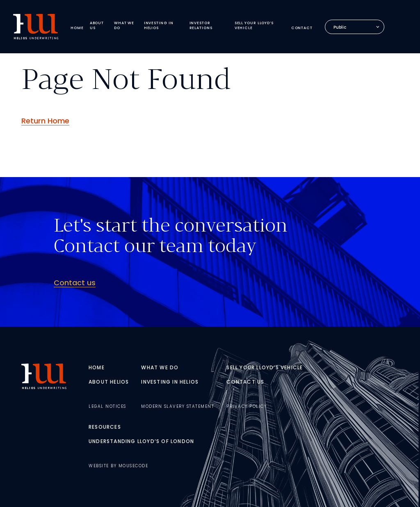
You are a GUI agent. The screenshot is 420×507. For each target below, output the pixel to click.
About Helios (109, 382)
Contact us (75, 283)
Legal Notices (107, 406)
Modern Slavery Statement (178, 406)
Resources (105, 427)
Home (97, 367)
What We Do (160, 367)
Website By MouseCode (118, 466)
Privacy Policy (247, 406)
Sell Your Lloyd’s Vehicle (265, 367)
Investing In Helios (170, 382)
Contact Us (245, 382)
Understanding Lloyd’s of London (141, 441)
